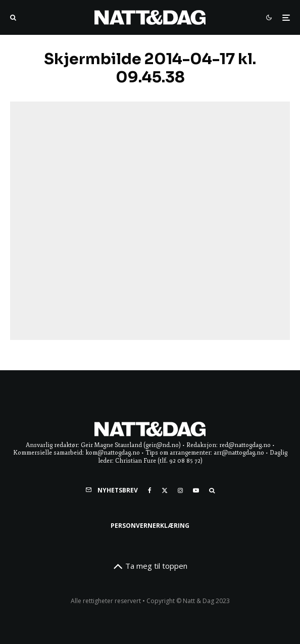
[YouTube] (196, 490)
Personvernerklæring (150, 526)
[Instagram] (180, 490)
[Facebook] (150, 490)
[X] (165, 490)
